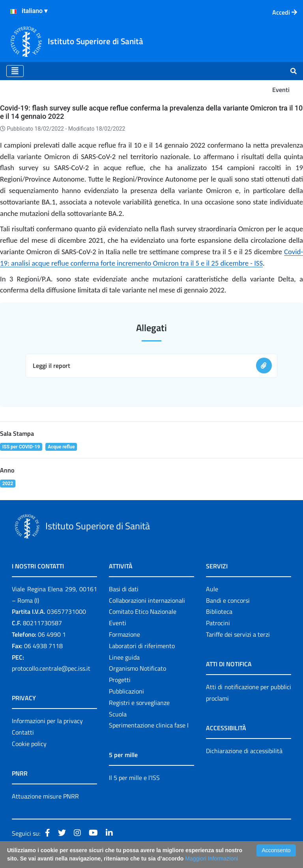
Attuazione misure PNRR (45, 796)
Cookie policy (29, 744)
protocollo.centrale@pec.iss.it (51, 668)
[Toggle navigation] (15, 71)
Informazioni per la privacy (47, 721)
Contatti (23, 732)
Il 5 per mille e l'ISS (134, 778)
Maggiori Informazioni (211, 859)
